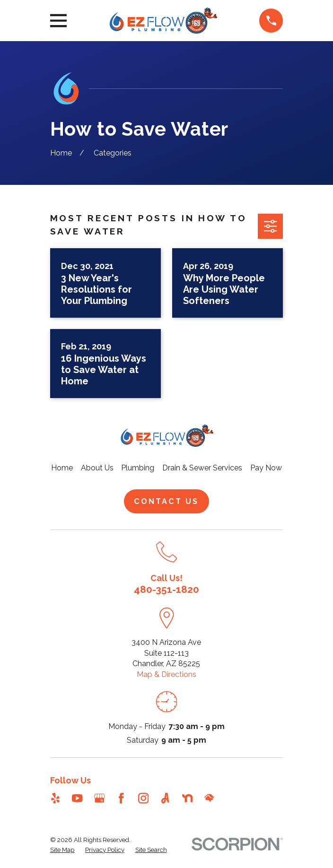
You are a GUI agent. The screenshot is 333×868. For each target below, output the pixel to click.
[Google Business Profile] (99, 798)
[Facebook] (121, 798)
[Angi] (165, 798)
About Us (97, 468)
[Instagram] (143, 798)
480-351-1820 (166, 589)
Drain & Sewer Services (202, 468)
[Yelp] (55, 798)
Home (62, 468)
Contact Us (166, 501)
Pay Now (266, 468)
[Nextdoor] (187, 798)
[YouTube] (77, 798)
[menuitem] (62, 850)
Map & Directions (166, 674)
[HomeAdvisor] (209, 798)
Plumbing (138, 468)
